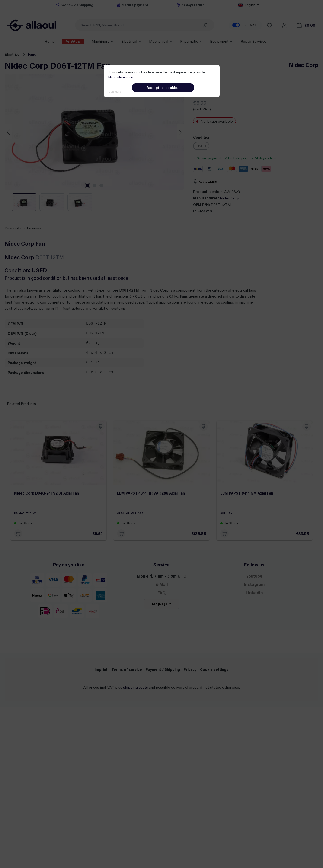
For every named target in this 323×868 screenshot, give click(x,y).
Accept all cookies (163, 88)
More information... (122, 77)
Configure (115, 91)
